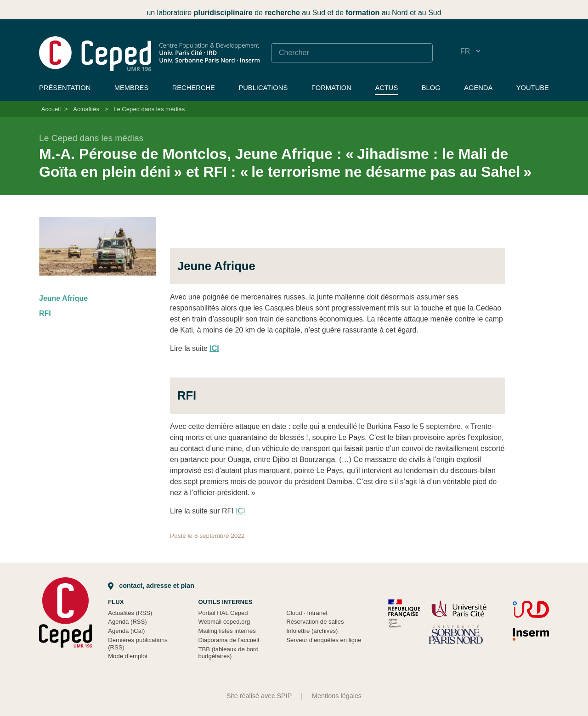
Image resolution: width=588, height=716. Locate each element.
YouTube (533, 88)
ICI (240, 511)
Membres (131, 88)
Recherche (194, 88)
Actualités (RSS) (130, 613)
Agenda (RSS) (127, 622)
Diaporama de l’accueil (229, 640)
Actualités (86, 109)
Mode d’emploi (127, 656)
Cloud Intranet (307, 613)
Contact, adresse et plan (151, 586)
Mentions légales (337, 696)
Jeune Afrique (63, 298)
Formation (331, 88)
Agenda (478, 88)
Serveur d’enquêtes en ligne (324, 640)
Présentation (65, 88)
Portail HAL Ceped (223, 613)
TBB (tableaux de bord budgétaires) (229, 653)
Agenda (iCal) (126, 631)
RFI (45, 313)
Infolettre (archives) (312, 631)
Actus (386, 88)
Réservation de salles (315, 622)
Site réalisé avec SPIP (259, 696)
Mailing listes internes (227, 631)
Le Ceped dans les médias (149, 109)
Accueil (51, 109)
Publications (263, 88)
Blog (431, 88)
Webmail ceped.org (224, 622)
